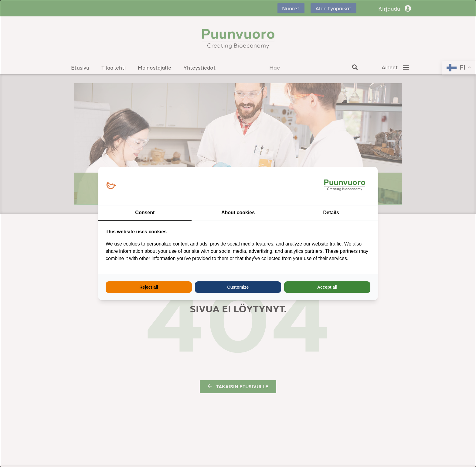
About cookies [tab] (238, 213)
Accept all (327, 287)
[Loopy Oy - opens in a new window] (111, 186)
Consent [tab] (145, 213)
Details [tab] (331, 213)
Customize (238, 287)
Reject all (149, 287)
